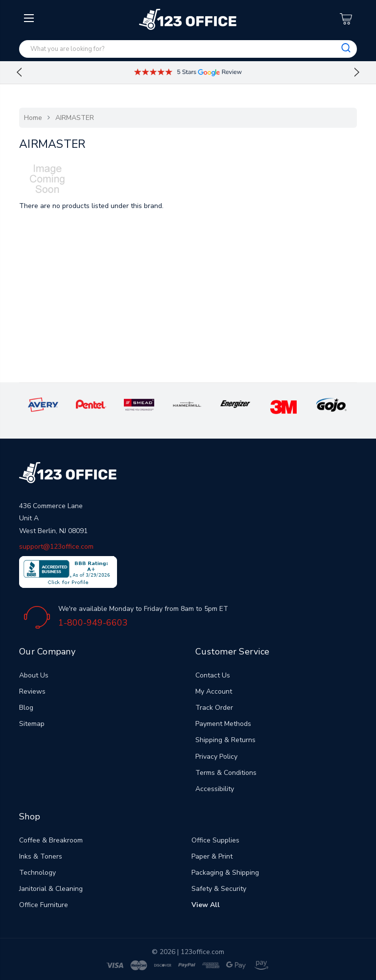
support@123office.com (56, 547)
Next (357, 72)
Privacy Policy (216, 757)
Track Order (214, 708)
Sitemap (32, 724)
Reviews (32, 691)
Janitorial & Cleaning (51, 889)
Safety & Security (219, 889)
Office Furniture (44, 905)
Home (33, 118)
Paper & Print (212, 856)
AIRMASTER (75, 118)
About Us (34, 675)
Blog (26, 708)
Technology (37, 873)
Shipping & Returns (225, 740)
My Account (214, 691)
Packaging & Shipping (225, 873)
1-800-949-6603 (93, 623)
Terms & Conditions (226, 773)
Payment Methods (223, 724)
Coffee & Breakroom (51, 840)
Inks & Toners (41, 856)
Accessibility (215, 789)
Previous (19, 72)
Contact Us (213, 675)
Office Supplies (215, 840)
